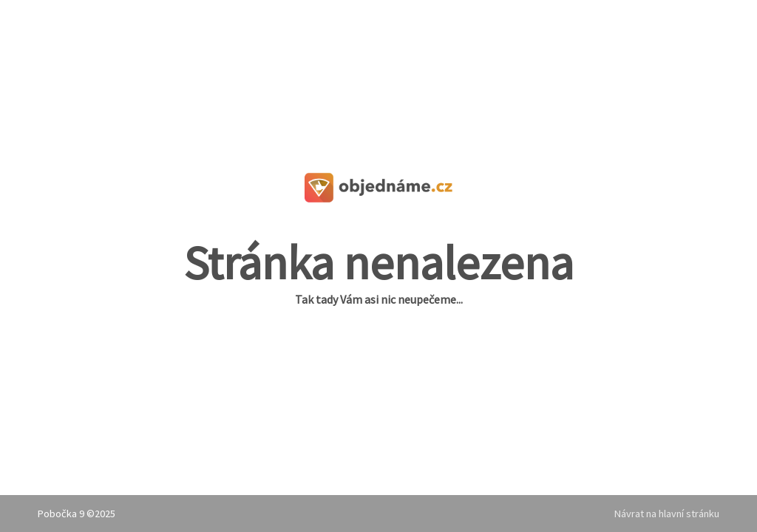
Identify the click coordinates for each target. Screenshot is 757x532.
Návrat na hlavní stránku (667, 514)
